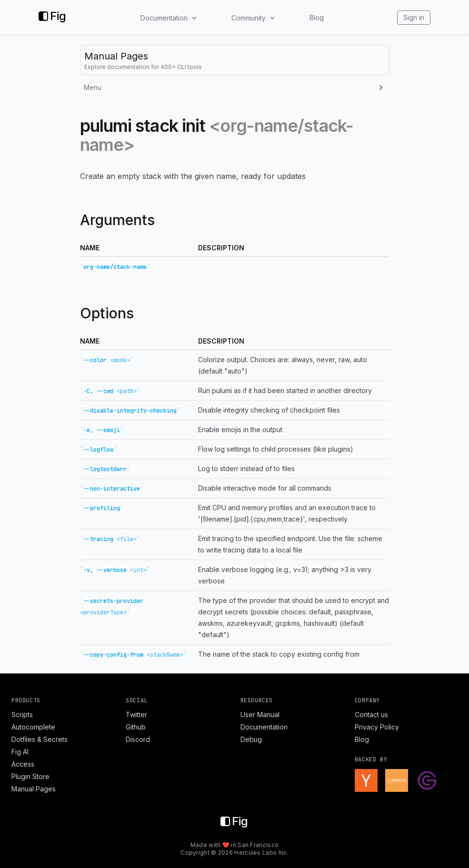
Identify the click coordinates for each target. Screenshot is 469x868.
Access (23, 764)
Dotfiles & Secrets (40, 739)
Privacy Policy (377, 727)
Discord (138, 739)
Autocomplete (33, 727)
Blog (317, 17)
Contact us (371, 715)
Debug (251, 739)
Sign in (414, 17)
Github (136, 727)
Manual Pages (34, 789)
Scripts (22, 715)
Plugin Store (30, 776)
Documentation (264, 727)
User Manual (260, 715)
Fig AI (20, 752)
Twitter (136, 715)
